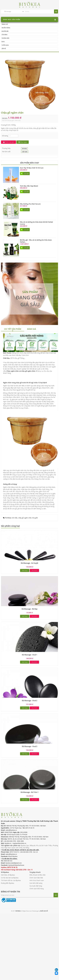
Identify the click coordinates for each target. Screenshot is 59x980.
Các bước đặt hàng (36, 910)
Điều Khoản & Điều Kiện (38, 899)
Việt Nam (25, 152)
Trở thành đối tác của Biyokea (11, 905)
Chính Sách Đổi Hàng (37, 913)
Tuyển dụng (5, 45)
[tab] (13, 329)
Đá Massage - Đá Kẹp (30, 633)
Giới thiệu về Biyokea (8, 899)
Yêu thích (34, 595)
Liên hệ (4, 49)
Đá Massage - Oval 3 (30, 771)
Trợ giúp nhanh (35, 897)
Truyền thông (6, 28)
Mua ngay (23, 142)
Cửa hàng (4, 35)
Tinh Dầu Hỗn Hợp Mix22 (29, 186)
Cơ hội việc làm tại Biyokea (10, 902)
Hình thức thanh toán (37, 905)
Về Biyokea (5, 897)
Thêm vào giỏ (8, 142)
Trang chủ (5, 24)
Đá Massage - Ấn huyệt (29, 588)
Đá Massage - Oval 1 (30, 679)
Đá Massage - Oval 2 (30, 725)
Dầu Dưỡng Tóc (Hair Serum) (30, 204)
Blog (3, 42)
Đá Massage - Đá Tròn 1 (30, 817)
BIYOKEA (24, 149)
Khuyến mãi (5, 31)
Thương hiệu (5, 38)
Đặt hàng (25, 595)
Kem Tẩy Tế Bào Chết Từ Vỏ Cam (32, 168)
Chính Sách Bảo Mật (36, 902)
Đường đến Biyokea (7, 908)
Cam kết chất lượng (36, 908)
